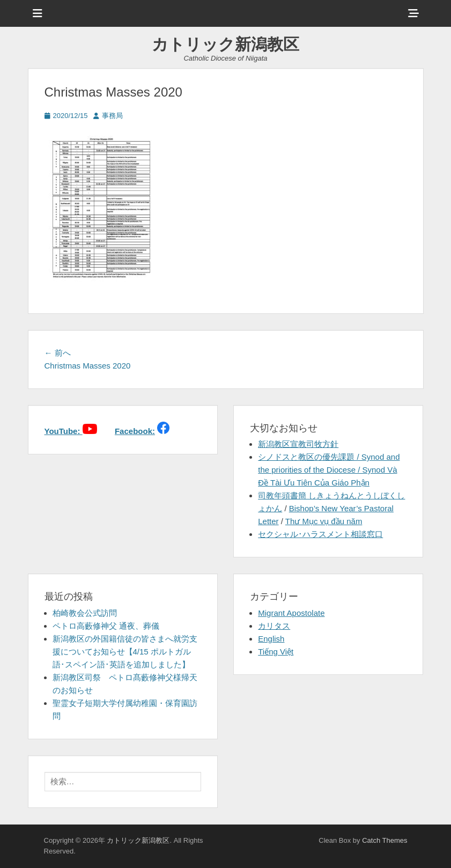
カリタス (274, 626)
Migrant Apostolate (291, 613)
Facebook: (135, 431)
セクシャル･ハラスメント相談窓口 (320, 534)
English (271, 639)
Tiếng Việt (276, 652)
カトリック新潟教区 (225, 44)
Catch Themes (385, 840)
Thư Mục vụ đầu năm (324, 521)
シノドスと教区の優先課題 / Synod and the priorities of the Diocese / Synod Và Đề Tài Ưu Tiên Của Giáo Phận (329, 470)
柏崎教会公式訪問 (85, 613)
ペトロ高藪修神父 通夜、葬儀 (106, 626)
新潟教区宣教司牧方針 (298, 444)
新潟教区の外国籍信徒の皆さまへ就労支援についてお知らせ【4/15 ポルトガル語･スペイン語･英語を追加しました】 (125, 652)
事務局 (112, 116)
